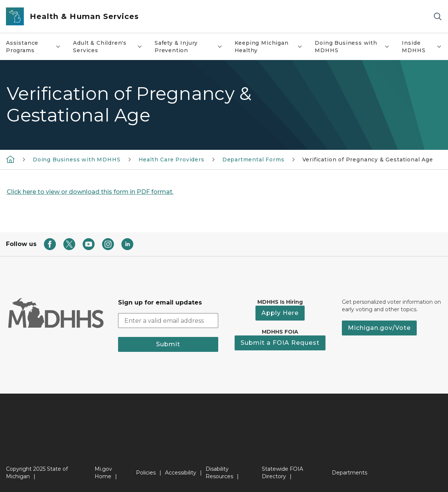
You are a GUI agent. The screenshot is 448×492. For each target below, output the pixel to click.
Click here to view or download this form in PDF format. (90, 192)
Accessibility (181, 473)
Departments (349, 473)
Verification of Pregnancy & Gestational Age (368, 160)
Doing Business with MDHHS (352, 47)
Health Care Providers (171, 160)
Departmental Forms (253, 160)
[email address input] (168, 321)
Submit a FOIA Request (280, 343)
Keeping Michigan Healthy (269, 47)
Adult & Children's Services (108, 47)
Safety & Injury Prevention (189, 47)
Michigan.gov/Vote (379, 328)
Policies (146, 473)
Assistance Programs (34, 47)
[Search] (438, 17)
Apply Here (280, 313)
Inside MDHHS (422, 47)
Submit (168, 344)
